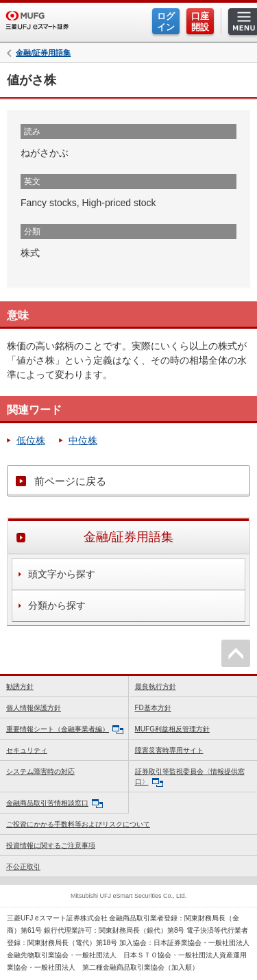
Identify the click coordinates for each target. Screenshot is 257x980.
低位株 (31, 440)
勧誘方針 (20, 687)
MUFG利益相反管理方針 (172, 729)
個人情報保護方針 (34, 708)
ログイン (166, 22)
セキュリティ (27, 750)
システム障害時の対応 (40, 771)
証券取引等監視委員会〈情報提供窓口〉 (190, 777)
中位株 (83, 440)
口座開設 (200, 22)
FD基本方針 (153, 708)
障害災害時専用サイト (169, 750)
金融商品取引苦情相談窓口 (54, 804)
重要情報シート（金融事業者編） (65, 730)
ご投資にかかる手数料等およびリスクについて (78, 824)
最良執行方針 (156, 687)
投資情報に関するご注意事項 (51, 845)
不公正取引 (23, 867)
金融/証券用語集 (43, 53)
